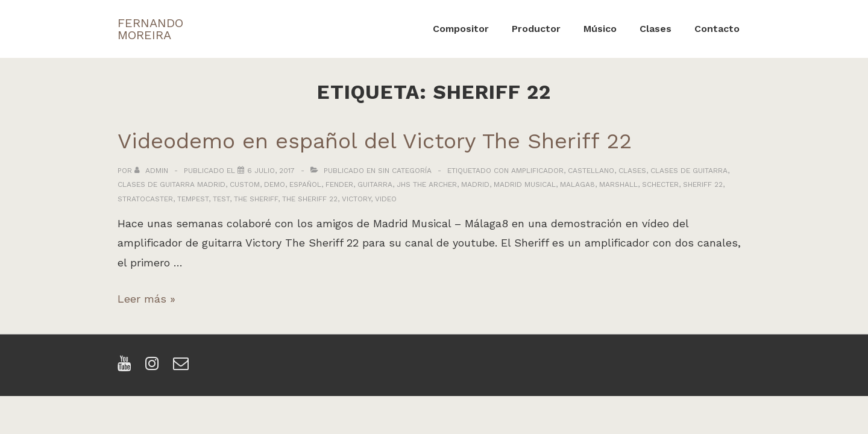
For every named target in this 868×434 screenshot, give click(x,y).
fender (339, 184)
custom (245, 184)
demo (275, 184)
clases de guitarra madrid (171, 184)
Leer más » (146, 299)
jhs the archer (427, 184)
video (386, 199)
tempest (193, 199)
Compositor (461, 29)
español (305, 184)
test (221, 199)
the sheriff (256, 199)
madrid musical (525, 184)
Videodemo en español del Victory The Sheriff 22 (375, 141)
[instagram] (155, 367)
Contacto (717, 29)
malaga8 (577, 184)
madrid (475, 184)
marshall (618, 184)
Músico (600, 29)
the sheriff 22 (310, 199)
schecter (660, 184)
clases (632, 171)
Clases (656, 29)
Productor (536, 29)
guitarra (375, 184)
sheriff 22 (703, 184)
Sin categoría (405, 171)
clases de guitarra (689, 171)
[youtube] (127, 367)
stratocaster (145, 199)
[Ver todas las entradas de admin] (153, 171)
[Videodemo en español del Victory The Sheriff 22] (271, 171)
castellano (591, 171)
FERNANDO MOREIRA (150, 29)
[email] (182, 367)
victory (356, 199)
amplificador (537, 171)
